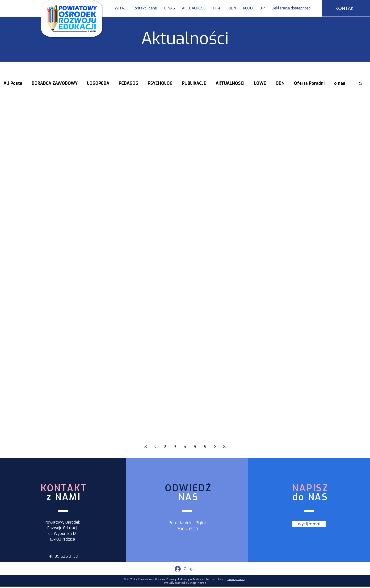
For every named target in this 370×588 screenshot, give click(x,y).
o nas (340, 83)
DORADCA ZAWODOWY (55, 83)
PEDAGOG (128, 83)
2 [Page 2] (165, 447)
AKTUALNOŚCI (230, 83)
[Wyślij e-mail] (309, 524)
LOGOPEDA (98, 83)
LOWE (260, 83)
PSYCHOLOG (160, 83)
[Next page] (215, 447)
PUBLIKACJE (194, 83)
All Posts (13, 83)
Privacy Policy (236, 579)
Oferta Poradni (309, 83)
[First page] (145, 447)
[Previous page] (155, 447)
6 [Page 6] (205, 447)
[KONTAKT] (346, 8)
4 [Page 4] (185, 447)
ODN (280, 83)
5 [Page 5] (195, 447)
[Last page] (225, 447)
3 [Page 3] (175, 447)
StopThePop (198, 583)
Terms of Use (214, 579)
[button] (217, 8)
